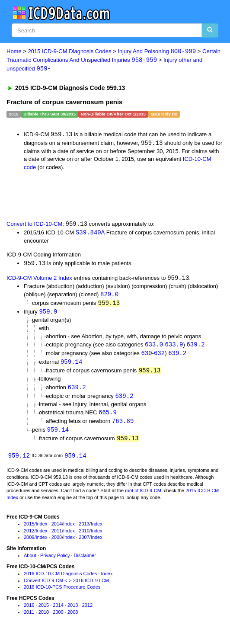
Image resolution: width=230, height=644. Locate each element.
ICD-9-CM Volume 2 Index (39, 280)
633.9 (174, 348)
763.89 (123, 426)
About (30, 561)
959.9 (48, 315)
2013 (84, 529)
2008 (57, 543)
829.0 (109, 297)
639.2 (195, 348)
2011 (57, 536)
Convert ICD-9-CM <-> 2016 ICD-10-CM (66, 586)
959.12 (19, 461)
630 (146, 356)
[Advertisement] (101, 196)
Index (42, 529)
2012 (29, 536)
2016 (29, 611)
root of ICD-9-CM (143, 496)
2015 (29, 529)
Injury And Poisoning (157, 52)
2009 (29, 543)
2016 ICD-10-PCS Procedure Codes (62, 593)
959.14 (71, 365)
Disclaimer (85, 561)
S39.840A (90, 234)
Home (14, 52)
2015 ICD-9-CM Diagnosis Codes (70, 52)
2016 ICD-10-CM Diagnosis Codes (60, 579)
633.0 (154, 348)
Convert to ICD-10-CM (34, 226)
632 (159, 356)
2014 (57, 529)
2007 (84, 543)
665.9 (108, 417)
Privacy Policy (55, 561)
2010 (84, 536)
